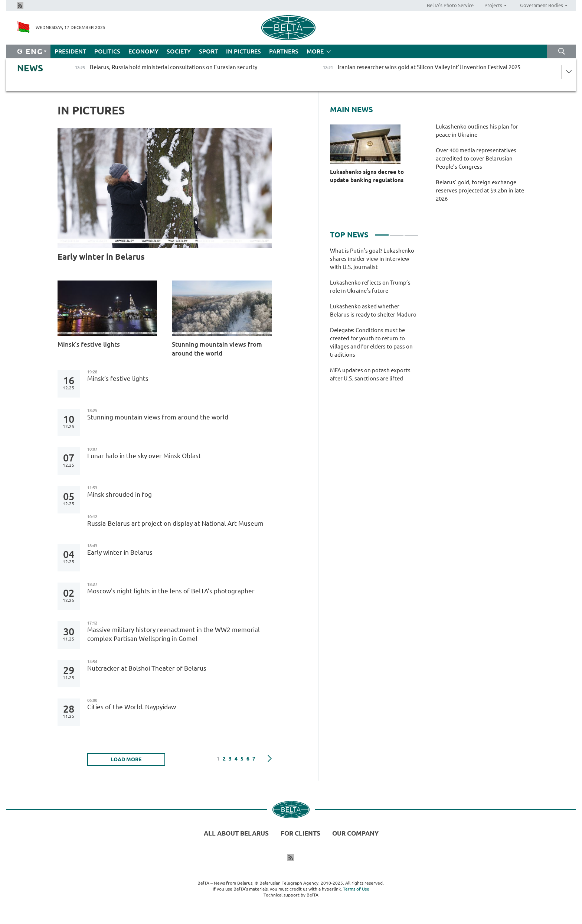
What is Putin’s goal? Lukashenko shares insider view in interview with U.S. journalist (372, 259)
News (30, 68)
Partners (284, 51)
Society (179, 51)
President (70, 51)
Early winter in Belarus (101, 257)
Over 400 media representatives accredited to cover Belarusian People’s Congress (476, 158)
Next (270, 759)
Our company (355, 833)
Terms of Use (356, 889)
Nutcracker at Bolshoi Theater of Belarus (147, 668)
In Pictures (243, 51)
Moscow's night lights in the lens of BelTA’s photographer (171, 591)
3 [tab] (411, 232)
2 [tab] (397, 232)
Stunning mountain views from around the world (217, 349)
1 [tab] (382, 232)
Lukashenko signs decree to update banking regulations (367, 176)
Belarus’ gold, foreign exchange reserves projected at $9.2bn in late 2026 (480, 190)
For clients (300, 833)
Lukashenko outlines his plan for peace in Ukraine (477, 131)
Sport (208, 51)
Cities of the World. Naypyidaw (132, 707)
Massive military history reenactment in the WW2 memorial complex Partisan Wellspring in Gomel (174, 634)
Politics (107, 51)
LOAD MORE (126, 759)
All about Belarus (236, 833)
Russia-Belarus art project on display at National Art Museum (175, 523)
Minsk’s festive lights (89, 344)
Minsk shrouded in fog (120, 494)
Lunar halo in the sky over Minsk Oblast (144, 456)
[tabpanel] (374, 318)
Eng (34, 51)
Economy (143, 51)
